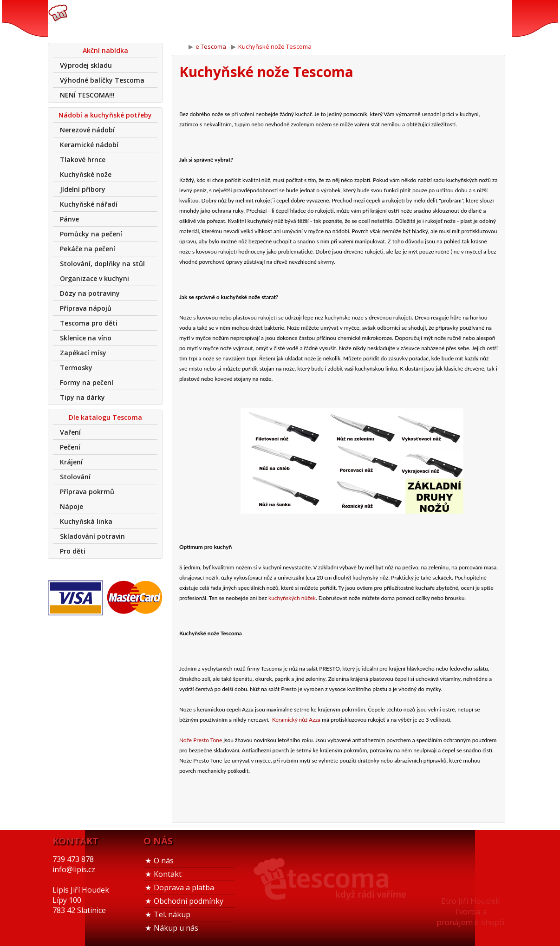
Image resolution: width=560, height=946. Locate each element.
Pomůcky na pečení (91, 234)
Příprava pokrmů (87, 492)
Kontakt (168, 874)
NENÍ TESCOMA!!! (87, 95)
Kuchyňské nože (86, 174)
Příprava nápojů (86, 308)
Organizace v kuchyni (94, 278)
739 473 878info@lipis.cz (195, 19)
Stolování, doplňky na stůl (102, 264)
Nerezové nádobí (87, 130)
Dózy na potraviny (90, 293)
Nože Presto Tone (201, 740)
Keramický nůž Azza (296, 720)
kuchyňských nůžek (292, 598)
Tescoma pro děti (89, 323)
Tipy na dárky (82, 397)
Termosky (76, 368)
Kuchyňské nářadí (89, 204)
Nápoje (72, 506)
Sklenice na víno (86, 338)
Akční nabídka (105, 50)
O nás (164, 861)
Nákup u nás (176, 928)
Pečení (70, 447)
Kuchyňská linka (86, 521)
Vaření (70, 432)
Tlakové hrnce (83, 160)
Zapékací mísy (83, 353)
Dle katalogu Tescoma (105, 417)
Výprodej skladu (86, 65)
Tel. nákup (172, 914)
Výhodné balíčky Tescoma (102, 80)
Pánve (69, 219)
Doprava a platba (184, 887)
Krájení (71, 462)
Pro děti (73, 551)
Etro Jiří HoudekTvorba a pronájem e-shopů (470, 911)
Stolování (75, 477)
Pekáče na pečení (88, 249)
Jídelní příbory (83, 189)
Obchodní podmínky (189, 901)
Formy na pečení (87, 382)
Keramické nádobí (89, 145)
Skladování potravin (92, 536)
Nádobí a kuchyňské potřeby (105, 115)
